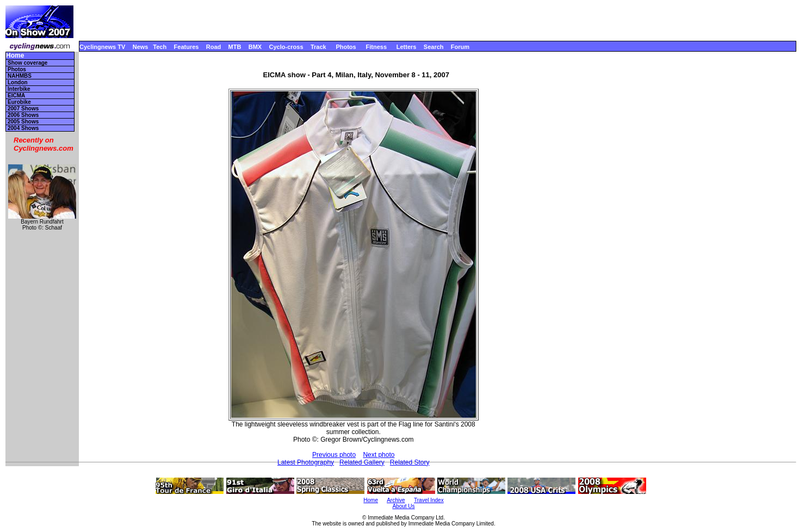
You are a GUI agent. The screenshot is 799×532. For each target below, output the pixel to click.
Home (15, 56)
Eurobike (19, 102)
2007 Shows (23, 109)
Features (187, 47)
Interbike (19, 89)
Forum (460, 47)
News (141, 47)
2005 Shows (23, 122)
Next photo (379, 455)
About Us (403, 506)
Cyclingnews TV (102, 47)
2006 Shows (23, 115)
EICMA (16, 95)
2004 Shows (23, 128)
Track (318, 47)
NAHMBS (20, 76)
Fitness (376, 47)
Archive (396, 500)
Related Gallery (362, 462)
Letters (407, 47)
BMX (255, 47)
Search (434, 47)
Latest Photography (306, 462)
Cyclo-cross (286, 47)
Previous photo (334, 455)
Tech (160, 47)
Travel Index (429, 500)
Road (214, 47)
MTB (235, 47)
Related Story (410, 462)
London (18, 82)
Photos (346, 47)
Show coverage (27, 63)
